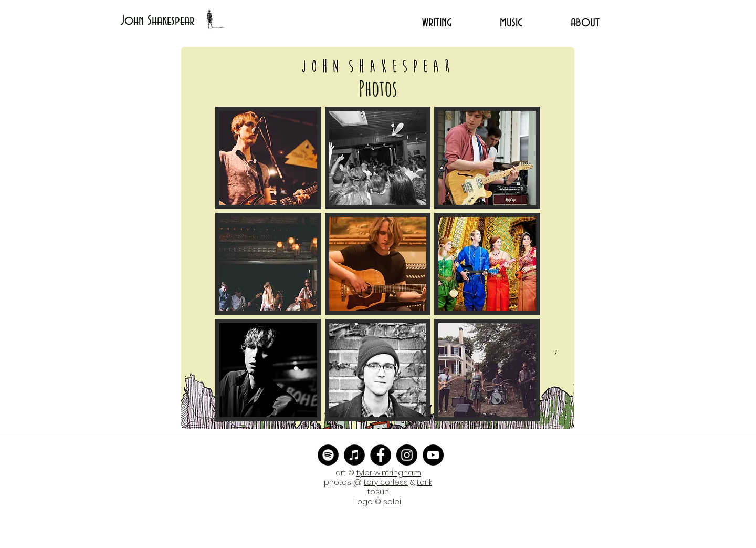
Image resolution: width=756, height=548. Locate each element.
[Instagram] (407, 455)
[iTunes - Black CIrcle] (354, 455)
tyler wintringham (389, 473)
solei (392, 502)
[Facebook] (381, 455)
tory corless (386, 482)
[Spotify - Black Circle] (328, 455)
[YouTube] (433, 455)
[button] (268, 158)
